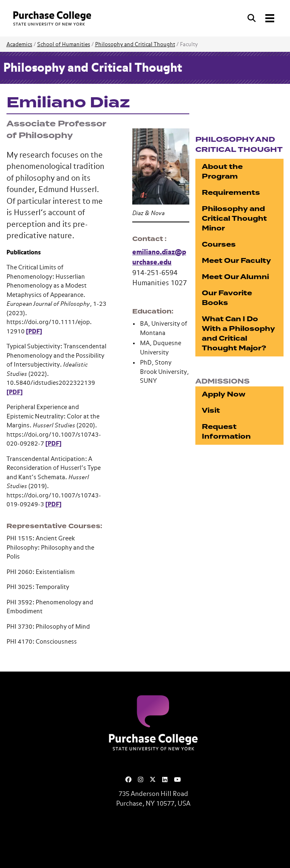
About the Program (222, 172)
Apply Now (224, 394)
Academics (19, 45)
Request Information (226, 432)
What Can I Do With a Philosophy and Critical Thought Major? (238, 334)
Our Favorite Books (227, 298)
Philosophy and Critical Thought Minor (234, 219)
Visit (211, 411)
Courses (219, 244)
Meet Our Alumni (235, 277)
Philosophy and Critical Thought (135, 45)
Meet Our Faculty (236, 261)
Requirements (231, 193)
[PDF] (34, 332)
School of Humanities (64, 45)
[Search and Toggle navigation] (262, 18)
